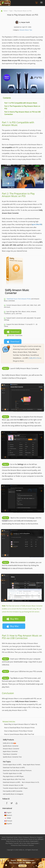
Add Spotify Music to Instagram (13, 794)
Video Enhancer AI (12, 841)
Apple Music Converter (10, 751)
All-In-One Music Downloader (28, 841)
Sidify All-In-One (34, 358)
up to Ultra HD (37, 224)
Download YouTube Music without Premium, (17, 770)
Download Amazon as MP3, (12, 782)
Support (40, 837)
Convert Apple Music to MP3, (12, 765)
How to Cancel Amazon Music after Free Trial (19, 734)
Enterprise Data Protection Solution (22, 845)
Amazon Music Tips (26, 30)
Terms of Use (33, 839)
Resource (33, 837)
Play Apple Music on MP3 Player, (13, 776)
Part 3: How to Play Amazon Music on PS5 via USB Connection (22, 637)
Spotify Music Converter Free (12, 757)
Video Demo (24, 839)
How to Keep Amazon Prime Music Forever (18, 731)
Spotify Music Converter (11, 746)
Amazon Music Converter (11, 749)
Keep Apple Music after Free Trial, (14, 779)
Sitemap (4, 839)
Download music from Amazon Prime (19, 299)
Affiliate (40, 839)
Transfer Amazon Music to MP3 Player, (15, 788)
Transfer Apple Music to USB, (12, 773)
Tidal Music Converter (10, 754)
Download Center (12, 837)
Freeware (26, 837)
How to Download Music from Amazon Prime (19, 728)
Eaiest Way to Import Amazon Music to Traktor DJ (21, 724)
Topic (11, 11)
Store (20, 837)
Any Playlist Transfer (12, 843)
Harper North (25, 22)
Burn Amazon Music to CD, (31, 782)
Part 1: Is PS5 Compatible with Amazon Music (18, 124)
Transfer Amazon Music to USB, (13, 785)
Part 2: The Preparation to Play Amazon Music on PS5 (18, 195)
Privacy (17, 839)
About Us (10, 839)
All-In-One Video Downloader (29, 843)
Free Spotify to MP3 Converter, (13, 791)
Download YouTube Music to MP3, (14, 767)
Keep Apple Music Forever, (32, 765)
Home (5, 11)
